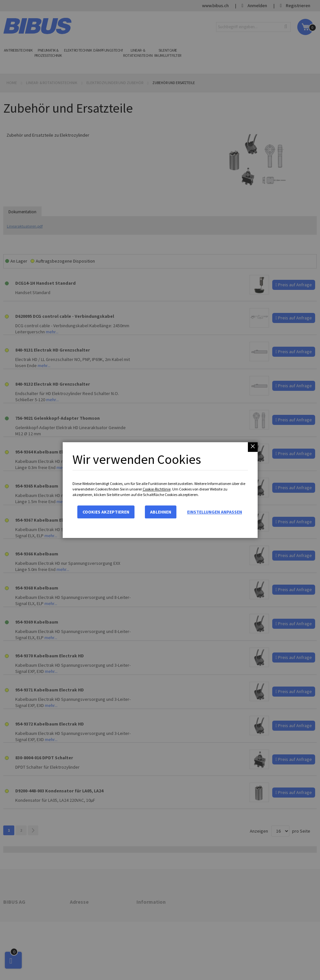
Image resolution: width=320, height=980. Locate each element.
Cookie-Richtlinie (157, 489)
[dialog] (160, 490)
